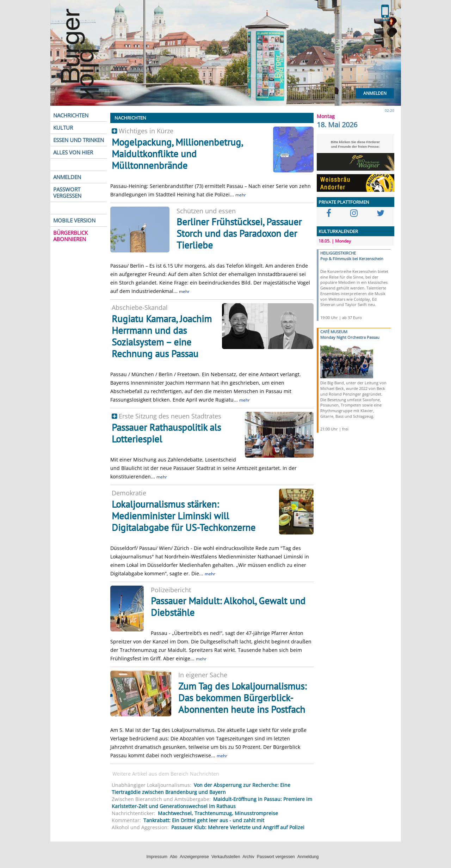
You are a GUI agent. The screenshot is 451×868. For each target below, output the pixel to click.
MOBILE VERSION (74, 220)
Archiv (248, 857)
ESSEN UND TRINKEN (79, 140)
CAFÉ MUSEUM (334, 332)
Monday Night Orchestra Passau (350, 337)
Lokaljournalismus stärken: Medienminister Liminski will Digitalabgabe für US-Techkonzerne (184, 516)
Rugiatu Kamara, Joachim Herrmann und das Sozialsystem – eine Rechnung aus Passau (162, 336)
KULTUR (63, 128)
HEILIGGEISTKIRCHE (338, 253)
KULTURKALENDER (338, 231)
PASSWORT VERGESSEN (67, 192)
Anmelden (375, 93)
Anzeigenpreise (194, 857)
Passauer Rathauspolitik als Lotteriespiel (166, 433)
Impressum (157, 857)
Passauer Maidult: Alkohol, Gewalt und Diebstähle (228, 607)
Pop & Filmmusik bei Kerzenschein (352, 259)
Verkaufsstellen (226, 857)
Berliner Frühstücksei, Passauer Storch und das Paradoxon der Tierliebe (239, 233)
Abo (174, 857)
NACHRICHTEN (71, 115)
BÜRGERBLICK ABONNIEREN (70, 236)
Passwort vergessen (276, 857)
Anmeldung (308, 857)
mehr (241, 195)
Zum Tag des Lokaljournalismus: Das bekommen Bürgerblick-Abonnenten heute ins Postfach (242, 698)
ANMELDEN (67, 177)
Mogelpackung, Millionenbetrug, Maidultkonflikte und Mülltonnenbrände (177, 154)
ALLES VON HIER (73, 152)
